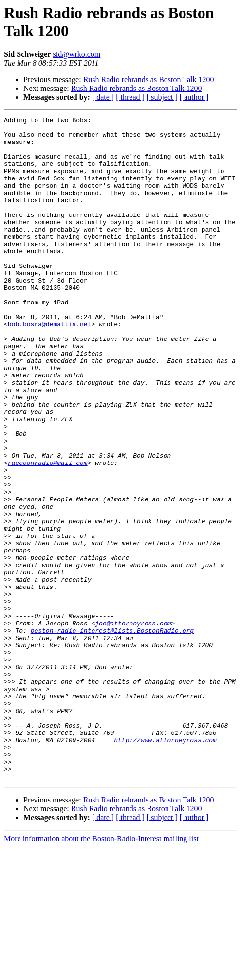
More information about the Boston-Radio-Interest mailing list (101, 971)
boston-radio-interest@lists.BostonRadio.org (112, 734)
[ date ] (103, 97)
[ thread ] (130, 97)
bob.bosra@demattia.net (50, 366)
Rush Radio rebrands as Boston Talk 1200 (149, 80)
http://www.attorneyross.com (165, 865)
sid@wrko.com (76, 54)
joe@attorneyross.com (133, 725)
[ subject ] (162, 97)
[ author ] (194, 97)
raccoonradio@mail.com (48, 533)
